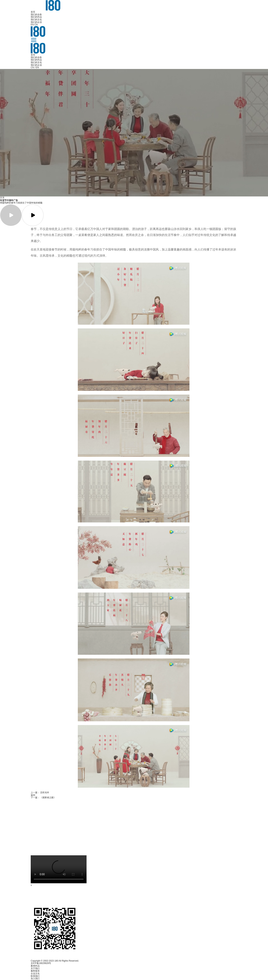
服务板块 (35, 971)
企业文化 (35, 973)
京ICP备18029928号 (41, 963)
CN (36, 25)
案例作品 (35, 966)
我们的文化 (36, 20)
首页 (33, 12)
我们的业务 (36, 15)
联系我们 (35, 976)
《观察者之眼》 (48, 798)
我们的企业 (36, 22)
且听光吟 (45, 792)
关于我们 (35, 968)
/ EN (37, 67)
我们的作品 (36, 17)
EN (32, 25)
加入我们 (35, 979)
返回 (33, 795)
